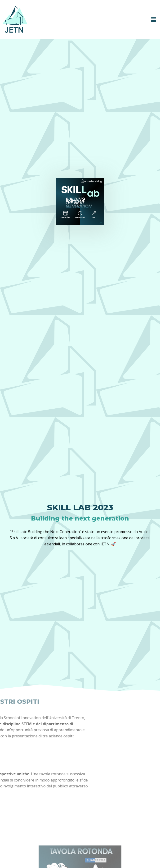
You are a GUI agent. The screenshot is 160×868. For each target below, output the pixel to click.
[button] (154, 19)
